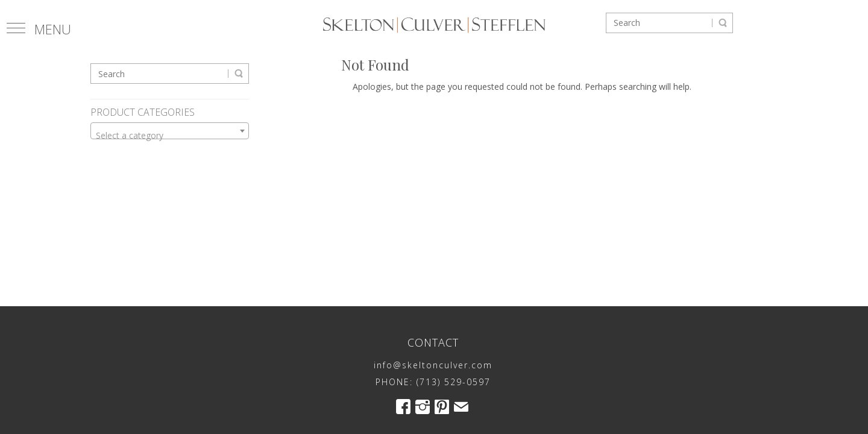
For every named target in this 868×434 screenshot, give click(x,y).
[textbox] (170, 136)
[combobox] (170, 131)
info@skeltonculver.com (433, 365)
